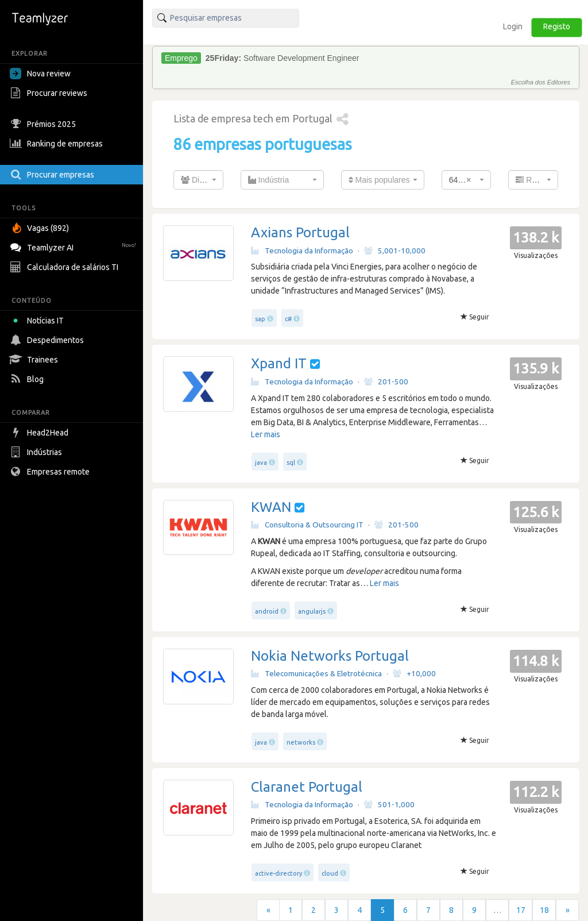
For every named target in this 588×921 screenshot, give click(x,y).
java (261, 463)
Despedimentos (48, 340)
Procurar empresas (53, 175)
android (267, 611)
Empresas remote (51, 472)
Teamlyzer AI (74, 246)
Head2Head (40, 433)
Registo (557, 26)
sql (291, 463)
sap (260, 319)
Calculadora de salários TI (65, 267)
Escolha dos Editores (541, 82)
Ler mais (266, 434)
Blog (28, 379)
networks (301, 742)
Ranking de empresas (58, 144)
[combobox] (198, 180)
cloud (330, 873)
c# (288, 319)
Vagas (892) (41, 228)
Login (513, 26)
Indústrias (37, 452)
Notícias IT (39, 321)
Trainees (35, 360)
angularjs (312, 611)
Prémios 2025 (44, 124)
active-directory (278, 873)
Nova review (40, 74)
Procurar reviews (50, 93)
